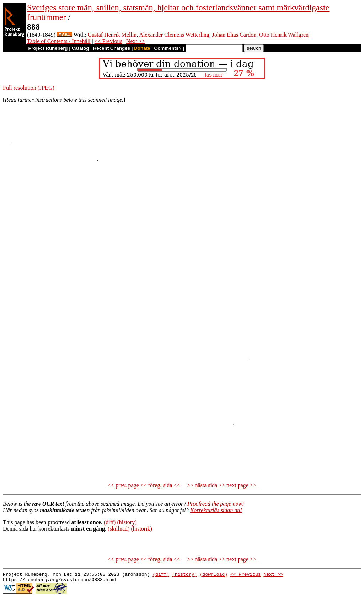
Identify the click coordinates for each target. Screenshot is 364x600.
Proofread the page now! (216, 504)
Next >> (136, 41)
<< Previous (108, 41)
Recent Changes (112, 48)
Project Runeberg (48, 48)
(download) (214, 575)
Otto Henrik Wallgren (284, 35)
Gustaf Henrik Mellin (112, 35)
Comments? (168, 48)
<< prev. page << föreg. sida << (144, 485)
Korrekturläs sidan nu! (216, 510)
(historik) (141, 529)
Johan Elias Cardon (234, 35)
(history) (127, 522)
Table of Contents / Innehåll (59, 41)
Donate (142, 48)
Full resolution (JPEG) (29, 88)
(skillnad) (119, 529)
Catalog (81, 48)
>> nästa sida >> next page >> (222, 485)
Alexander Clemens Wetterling (174, 35)
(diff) (110, 522)
